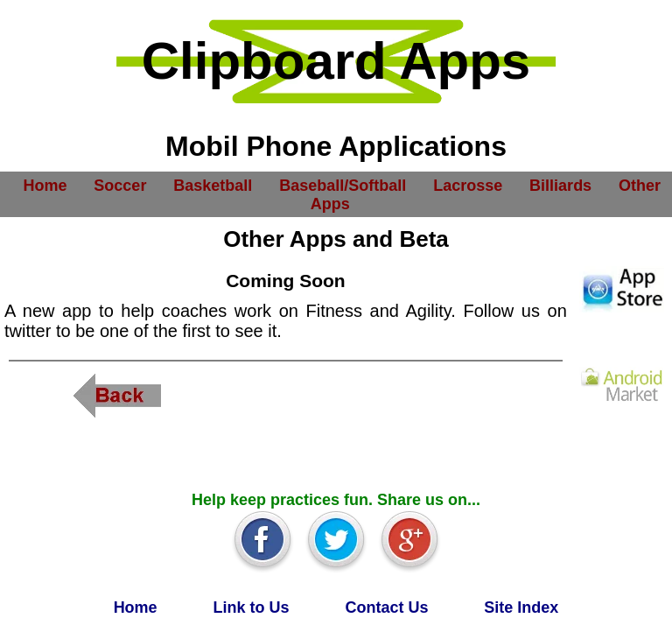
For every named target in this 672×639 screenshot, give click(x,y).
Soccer (120, 185)
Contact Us (386, 607)
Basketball (213, 185)
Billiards (560, 185)
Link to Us (252, 607)
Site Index (521, 607)
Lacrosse (468, 185)
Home (45, 185)
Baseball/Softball (343, 185)
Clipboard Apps (336, 61)
